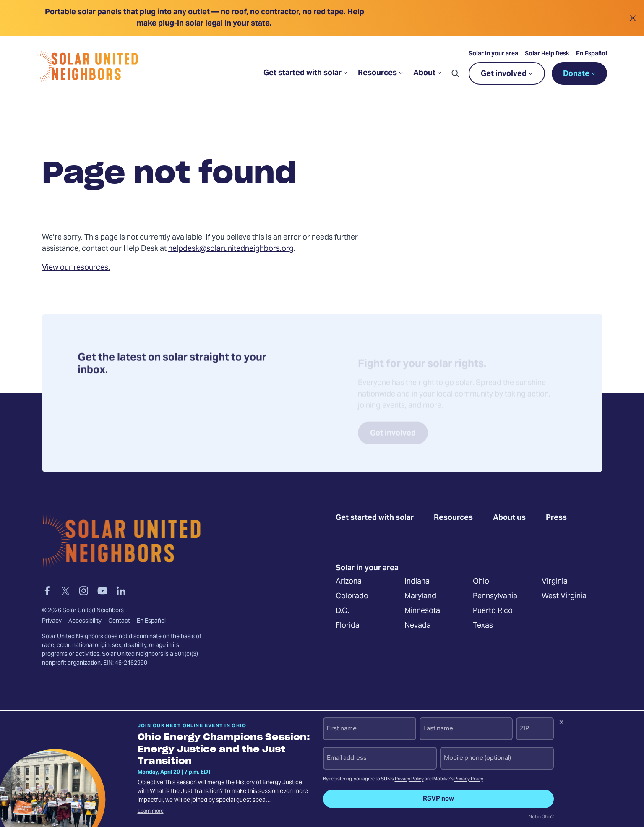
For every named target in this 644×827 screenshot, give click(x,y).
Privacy (52, 621)
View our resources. (76, 268)
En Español (592, 54)
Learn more (151, 811)
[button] (455, 73)
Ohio (481, 581)
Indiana (417, 581)
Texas (483, 625)
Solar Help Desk (547, 54)
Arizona (349, 581)
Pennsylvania (495, 596)
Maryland (420, 596)
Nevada (417, 625)
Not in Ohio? (541, 817)
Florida (348, 625)
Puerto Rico (493, 611)
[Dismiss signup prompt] (561, 723)
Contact (119, 621)
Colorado (352, 596)
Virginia (554, 581)
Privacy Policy (409, 779)
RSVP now (438, 799)
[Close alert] (632, 18)
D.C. (342, 611)
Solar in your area (493, 54)
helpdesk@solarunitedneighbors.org (231, 249)
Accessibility (85, 621)
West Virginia (564, 596)
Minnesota (422, 611)
